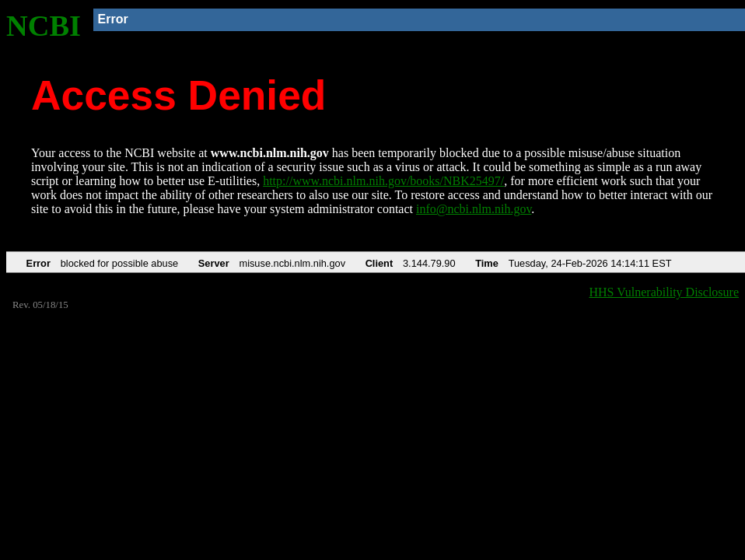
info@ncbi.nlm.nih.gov (474, 209)
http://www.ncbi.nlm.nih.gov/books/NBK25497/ (383, 181)
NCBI (44, 26)
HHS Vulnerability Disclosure (665, 292)
